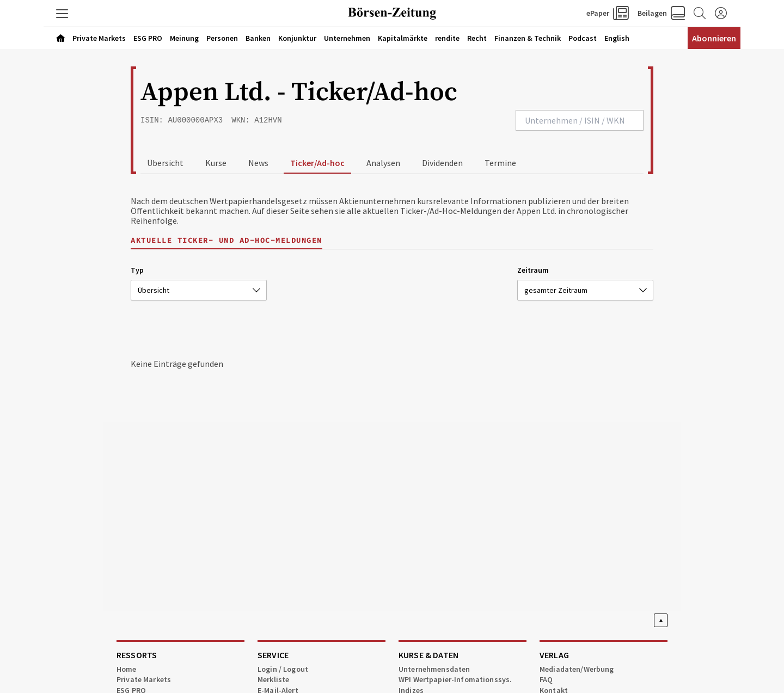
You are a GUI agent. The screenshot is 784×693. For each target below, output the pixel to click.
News (258, 163)
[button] (63, 14)
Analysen (383, 163)
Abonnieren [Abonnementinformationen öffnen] (714, 38)
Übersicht (165, 163)
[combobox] (580, 120)
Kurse (216, 163)
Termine (500, 163)
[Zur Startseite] (392, 14)
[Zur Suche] (699, 14)
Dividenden (442, 163)
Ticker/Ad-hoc (317, 163)
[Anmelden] (721, 14)
